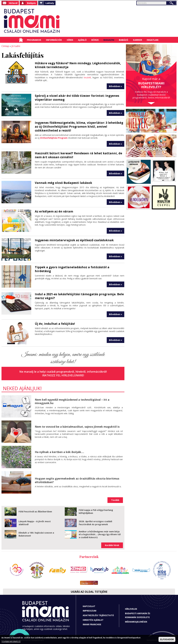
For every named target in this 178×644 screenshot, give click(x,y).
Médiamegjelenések (136, 622)
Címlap (21, 40)
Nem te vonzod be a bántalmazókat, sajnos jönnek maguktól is (77, 427)
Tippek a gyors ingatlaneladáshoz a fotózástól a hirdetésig (72, 269)
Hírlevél (13, 3)
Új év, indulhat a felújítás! (55, 324)
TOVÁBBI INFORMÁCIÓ (11, 642)
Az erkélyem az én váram (54, 211)
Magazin (109, 40)
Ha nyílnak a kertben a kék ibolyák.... (59, 452)
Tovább (115, 500)
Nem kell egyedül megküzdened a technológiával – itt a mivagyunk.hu (72, 401)
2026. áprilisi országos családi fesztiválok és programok (95, 523)
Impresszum (90, 611)
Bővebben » (115, 86)
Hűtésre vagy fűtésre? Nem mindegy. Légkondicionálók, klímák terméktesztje (78, 65)
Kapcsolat (89, 606)
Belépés (31, 3)
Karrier (138, 40)
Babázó (124, 40)
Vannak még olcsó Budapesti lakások (63, 183)
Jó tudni (16, 46)
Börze (95, 40)
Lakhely (50, 3)
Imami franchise (92, 624)
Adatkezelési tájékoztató (98, 615)
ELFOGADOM (167, 639)
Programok (34, 40)
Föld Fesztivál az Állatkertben (35, 511)
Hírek (70, 40)
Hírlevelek (131, 609)
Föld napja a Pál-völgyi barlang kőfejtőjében (96, 511)
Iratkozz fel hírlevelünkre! (63, 375)
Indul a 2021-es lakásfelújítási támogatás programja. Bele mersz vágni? (79, 296)
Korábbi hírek (112, 545)
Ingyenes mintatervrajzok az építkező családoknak (74, 240)
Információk (54, 40)
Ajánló (82, 40)
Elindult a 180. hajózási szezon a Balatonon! (36, 534)
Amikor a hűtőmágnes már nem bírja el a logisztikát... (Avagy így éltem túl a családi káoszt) (100, 534)
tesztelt (87, 77)
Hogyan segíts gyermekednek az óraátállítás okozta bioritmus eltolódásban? (77, 480)
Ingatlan (153, 40)
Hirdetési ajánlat (93, 620)
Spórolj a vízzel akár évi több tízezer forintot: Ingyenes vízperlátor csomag (77, 98)
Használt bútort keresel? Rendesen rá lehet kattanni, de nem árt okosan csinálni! (79, 155)
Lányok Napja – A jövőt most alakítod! (35, 523)
